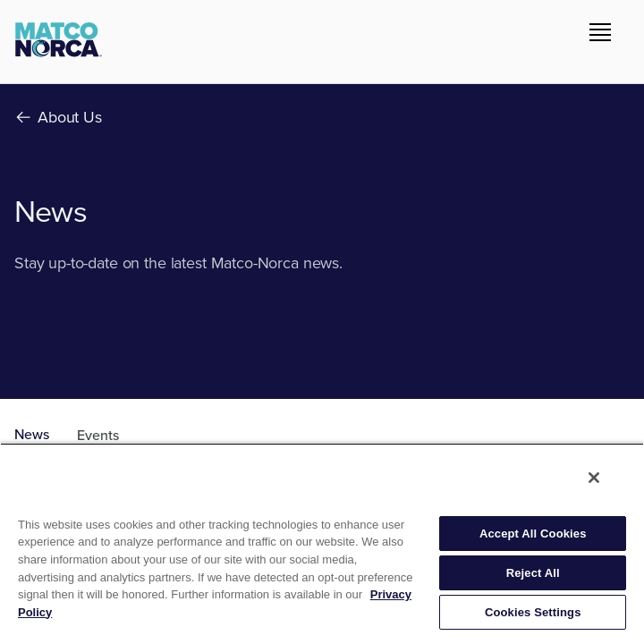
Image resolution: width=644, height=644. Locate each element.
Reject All (533, 573)
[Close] (594, 478)
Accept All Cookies (533, 534)
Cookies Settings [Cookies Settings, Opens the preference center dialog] (533, 612)
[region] (322, 543)
